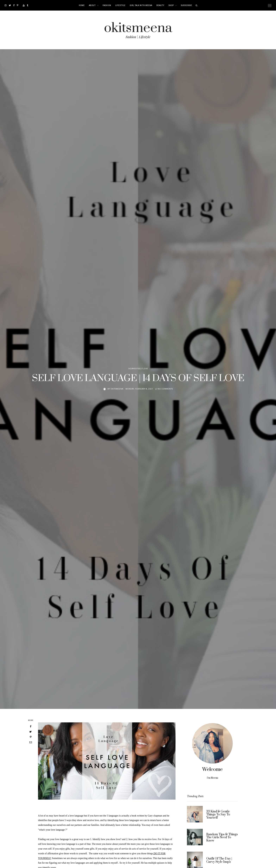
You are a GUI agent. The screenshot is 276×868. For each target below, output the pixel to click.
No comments (165, 389)
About (92, 5)
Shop (171, 5)
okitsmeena (138, 28)
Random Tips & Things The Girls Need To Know (222, 837)
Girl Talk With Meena (141, 5)
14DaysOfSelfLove (138, 369)
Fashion (107, 5)
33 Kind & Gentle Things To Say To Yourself (218, 815)
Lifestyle (120, 5)
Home (82, 5)
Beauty (160, 5)
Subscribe (186, 5)
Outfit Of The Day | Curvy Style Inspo (219, 860)
